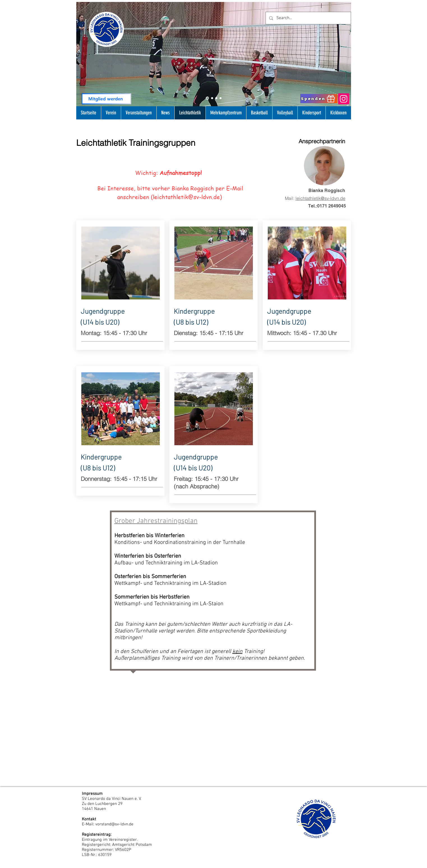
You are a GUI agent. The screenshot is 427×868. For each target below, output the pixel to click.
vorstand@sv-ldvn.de (114, 824)
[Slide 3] (216, 98)
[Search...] (308, 18)
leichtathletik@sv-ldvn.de (186, 197)
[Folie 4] (221, 98)
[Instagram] (344, 99)
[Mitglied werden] (106, 99)
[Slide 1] (212, 98)
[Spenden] (319, 99)
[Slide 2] (207, 98)
